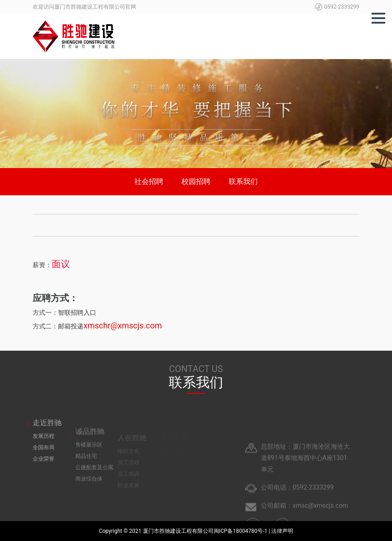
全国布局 (44, 455)
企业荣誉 (44, 467)
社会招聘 (149, 181)
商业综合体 (89, 487)
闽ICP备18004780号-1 (241, 531)
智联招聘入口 (77, 313)
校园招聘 (196, 181)
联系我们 (243, 181)
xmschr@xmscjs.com (123, 325)
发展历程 (44, 444)
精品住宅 (86, 465)
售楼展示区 (89, 453)
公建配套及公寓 (94, 476)
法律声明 (282, 531)
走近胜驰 (47, 430)
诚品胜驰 (90, 440)
